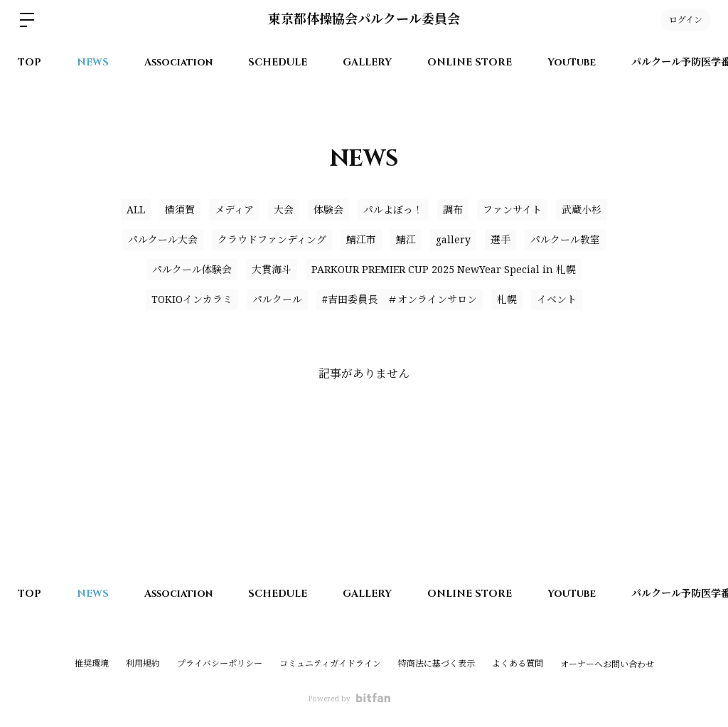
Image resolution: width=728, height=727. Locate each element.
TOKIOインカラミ (192, 299)
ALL (136, 209)
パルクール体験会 (192, 269)
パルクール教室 (565, 239)
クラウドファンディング (272, 239)
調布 (453, 209)
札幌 (507, 299)
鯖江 (406, 239)
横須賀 (180, 209)
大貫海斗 (272, 269)
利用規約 (143, 663)
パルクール (277, 299)
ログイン (686, 20)
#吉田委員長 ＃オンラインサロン (400, 299)
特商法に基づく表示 (437, 663)
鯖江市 (361, 239)
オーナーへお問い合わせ (607, 664)
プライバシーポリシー (220, 663)
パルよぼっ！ (393, 209)
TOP (30, 62)
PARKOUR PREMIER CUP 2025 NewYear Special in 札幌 (444, 269)
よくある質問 (518, 663)
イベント (557, 299)
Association (178, 62)
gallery (453, 239)
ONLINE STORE (470, 62)
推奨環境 (92, 663)
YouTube (572, 62)
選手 (500, 239)
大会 (284, 209)
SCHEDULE (278, 62)
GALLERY (367, 62)
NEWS (93, 62)
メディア (234, 209)
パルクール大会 (163, 239)
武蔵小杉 (582, 209)
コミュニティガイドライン (330, 663)
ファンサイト (512, 209)
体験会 (328, 209)
